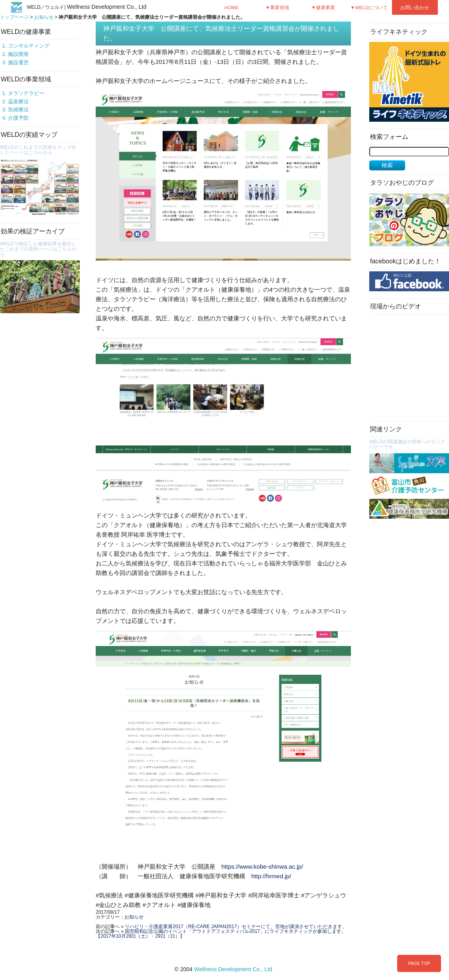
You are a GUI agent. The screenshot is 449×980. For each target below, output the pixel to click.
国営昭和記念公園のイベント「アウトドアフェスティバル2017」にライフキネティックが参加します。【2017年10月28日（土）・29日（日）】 (221, 934)
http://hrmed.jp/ (271, 876)
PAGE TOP (419, 963)
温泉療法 (18, 102)
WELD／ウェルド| (87, 7)
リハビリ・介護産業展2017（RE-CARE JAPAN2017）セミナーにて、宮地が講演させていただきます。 (236, 927)
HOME (231, 7)
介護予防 (18, 118)
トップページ (14, 17)
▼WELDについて (369, 7)
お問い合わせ (415, 7)
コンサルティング (29, 46)
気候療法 (18, 110)
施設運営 (18, 62)
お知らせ (44, 17)
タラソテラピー (26, 93)
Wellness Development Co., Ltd (233, 969)
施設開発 (18, 54)
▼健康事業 (323, 7)
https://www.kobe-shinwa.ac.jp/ (262, 866)
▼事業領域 (278, 7)
